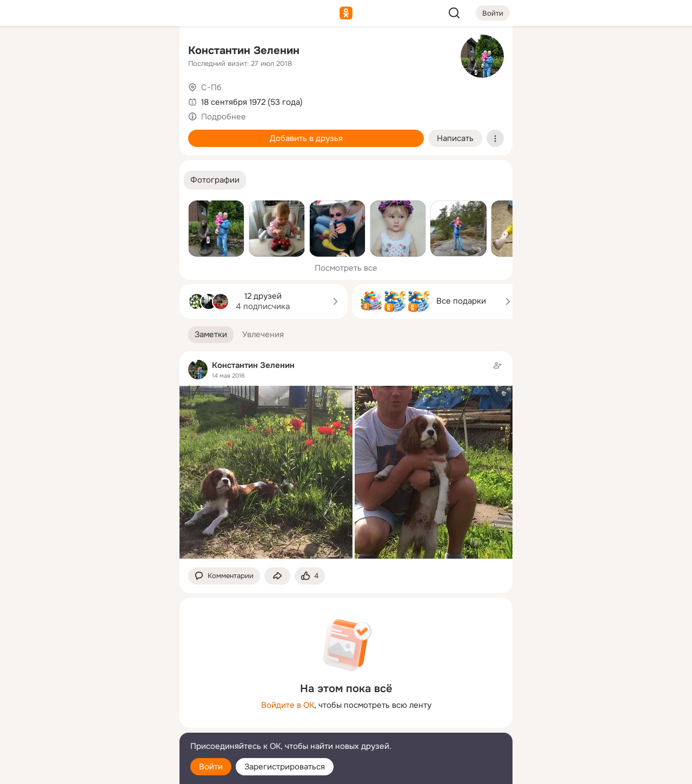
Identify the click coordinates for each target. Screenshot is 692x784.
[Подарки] (52, 147)
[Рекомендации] (99, 195)
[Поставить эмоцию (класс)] (310, 576)
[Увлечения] (99, 52)
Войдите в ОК (288, 705)
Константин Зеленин (244, 51)
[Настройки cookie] (99, 770)
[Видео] (147, 99)
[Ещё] (99, 701)
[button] (215, 180)
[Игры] (147, 147)
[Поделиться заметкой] (277, 576)
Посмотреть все (346, 268)
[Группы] (147, 52)
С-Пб (211, 88)
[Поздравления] (99, 147)
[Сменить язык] (99, 724)
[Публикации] (52, 99)
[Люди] (99, 99)
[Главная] (52, 52)
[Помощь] (52, 195)
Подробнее (224, 117)
